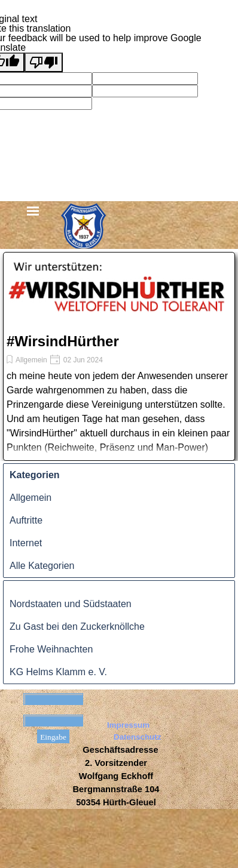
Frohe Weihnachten (51, 649)
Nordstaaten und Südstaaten (71, 604)
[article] (119, 356)
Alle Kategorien (42, 566)
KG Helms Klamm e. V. (58, 672)
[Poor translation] (44, 62)
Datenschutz (137, 737)
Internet (26, 543)
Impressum (128, 725)
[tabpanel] (116, 776)
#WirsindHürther (63, 341)
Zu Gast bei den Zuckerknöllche (77, 627)
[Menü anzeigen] (33, 211)
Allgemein (31, 360)
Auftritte (26, 520)
